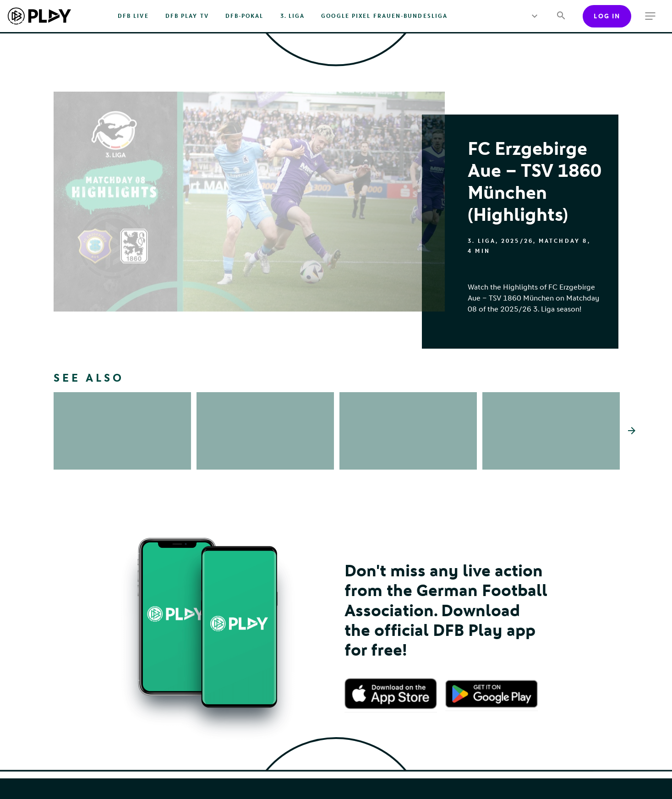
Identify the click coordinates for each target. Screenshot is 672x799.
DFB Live (133, 16)
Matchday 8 (563, 241)
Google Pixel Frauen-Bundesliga (384, 16)
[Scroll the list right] (632, 444)
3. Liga (293, 16)
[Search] (561, 16)
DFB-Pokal (245, 16)
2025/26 (517, 241)
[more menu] (534, 16)
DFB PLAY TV (187, 16)
